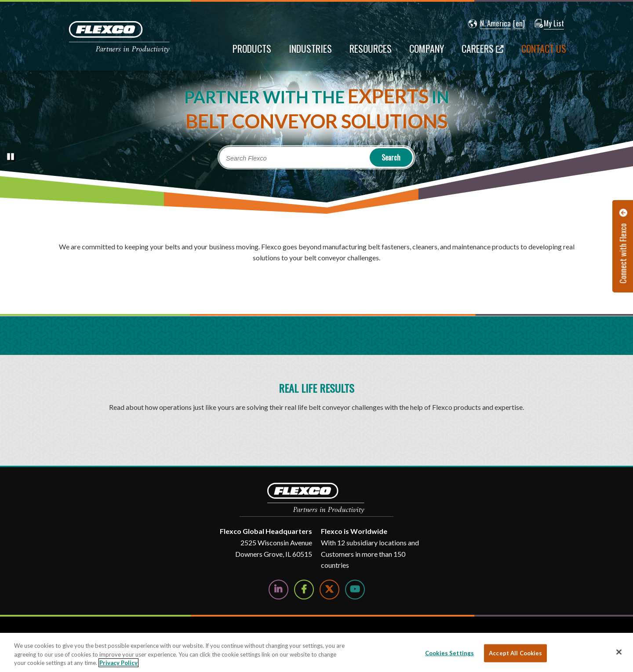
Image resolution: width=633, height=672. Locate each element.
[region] (316, 652)
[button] (489, 24)
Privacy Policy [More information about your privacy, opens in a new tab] (118, 663)
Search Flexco (246, 158)
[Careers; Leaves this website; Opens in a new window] (483, 53)
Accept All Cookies (515, 653)
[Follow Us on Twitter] (329, 590)
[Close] (619, 652)
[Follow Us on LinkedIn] (278, 590)
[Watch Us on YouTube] (355, 590)
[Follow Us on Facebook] (304, 590)
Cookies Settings (449, 653)
